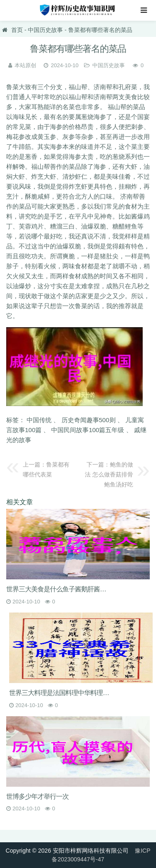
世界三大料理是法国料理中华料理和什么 (62, 693)
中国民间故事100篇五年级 (88, 430)
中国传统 (39, 420)
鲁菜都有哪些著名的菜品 (100, 30)
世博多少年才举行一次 (37, 796)
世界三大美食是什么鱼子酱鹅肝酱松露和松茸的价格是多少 (59, 589)
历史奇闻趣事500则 (89, 420)
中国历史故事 (45, 30)
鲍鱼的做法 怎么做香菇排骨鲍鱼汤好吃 (109, 474)
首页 (17, 30)
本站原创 (25, 65)
